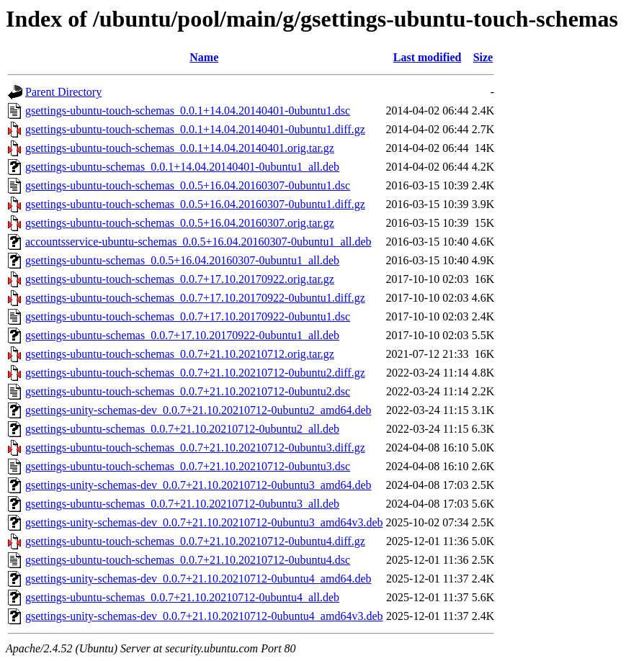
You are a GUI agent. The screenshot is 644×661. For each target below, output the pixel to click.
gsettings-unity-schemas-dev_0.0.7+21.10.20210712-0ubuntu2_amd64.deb (198, 410)
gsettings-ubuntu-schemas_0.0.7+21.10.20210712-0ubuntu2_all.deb (182, 429)
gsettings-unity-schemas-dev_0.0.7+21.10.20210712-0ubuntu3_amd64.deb (198, 485)
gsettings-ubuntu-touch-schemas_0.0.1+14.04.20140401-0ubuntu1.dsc (188, 111)
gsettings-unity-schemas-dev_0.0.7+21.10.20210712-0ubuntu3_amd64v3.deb (204, 522)
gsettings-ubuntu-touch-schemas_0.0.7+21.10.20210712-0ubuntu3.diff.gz (195, 448)
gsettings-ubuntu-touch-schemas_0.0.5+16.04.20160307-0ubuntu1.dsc (188, 185)
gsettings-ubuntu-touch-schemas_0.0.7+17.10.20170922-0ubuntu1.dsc (188, 316)
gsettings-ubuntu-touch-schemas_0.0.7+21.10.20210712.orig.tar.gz (180, 354)
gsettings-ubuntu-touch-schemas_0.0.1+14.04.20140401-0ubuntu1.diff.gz (195, 129)
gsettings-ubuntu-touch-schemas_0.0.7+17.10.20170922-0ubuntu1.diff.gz (195, 298)
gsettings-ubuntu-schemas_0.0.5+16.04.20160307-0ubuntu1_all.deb (182, 260)
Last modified (428, 57)
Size (483, 57)
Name (204, 57)
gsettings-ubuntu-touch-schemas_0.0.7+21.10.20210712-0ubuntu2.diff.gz (195, 373)
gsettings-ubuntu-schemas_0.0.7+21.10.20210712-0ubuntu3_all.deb (182, 504)
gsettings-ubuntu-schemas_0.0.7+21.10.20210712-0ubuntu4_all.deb (182, 597)
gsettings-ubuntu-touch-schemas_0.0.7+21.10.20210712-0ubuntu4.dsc (188, 560)
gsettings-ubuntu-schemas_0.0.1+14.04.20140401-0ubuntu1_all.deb (182, 167)
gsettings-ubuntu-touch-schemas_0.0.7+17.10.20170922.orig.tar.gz (180, 279)
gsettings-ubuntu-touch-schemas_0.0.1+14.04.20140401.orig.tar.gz (180, 148)
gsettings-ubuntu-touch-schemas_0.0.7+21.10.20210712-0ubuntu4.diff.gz (195, 541)
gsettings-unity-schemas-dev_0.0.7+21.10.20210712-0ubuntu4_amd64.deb (198, 579)
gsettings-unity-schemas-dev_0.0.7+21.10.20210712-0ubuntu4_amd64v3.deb (204, 616)
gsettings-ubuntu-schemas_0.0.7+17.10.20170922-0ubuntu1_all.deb (182, 335)
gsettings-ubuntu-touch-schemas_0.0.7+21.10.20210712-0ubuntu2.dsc (188, 391)
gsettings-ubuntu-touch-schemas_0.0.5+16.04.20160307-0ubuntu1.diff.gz (195, 204)
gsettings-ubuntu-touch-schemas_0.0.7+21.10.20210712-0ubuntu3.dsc (188, 466)
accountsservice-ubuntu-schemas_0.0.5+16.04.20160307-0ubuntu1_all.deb (198, 242)
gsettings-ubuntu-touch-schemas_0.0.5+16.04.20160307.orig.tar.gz (180, 223)
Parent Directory (63, 92)
